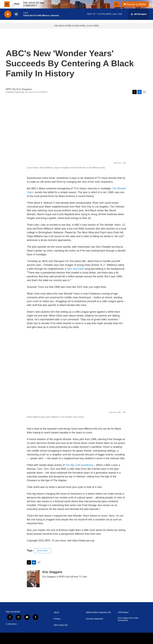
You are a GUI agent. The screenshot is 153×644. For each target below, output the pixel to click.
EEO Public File (61, 625)
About (56, 612)
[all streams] (139, 14)
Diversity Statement (94, 619)
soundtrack (79, 465)
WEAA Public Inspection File (98, 612)
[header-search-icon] (116, 4)
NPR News (42, 551)
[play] (8, 14)
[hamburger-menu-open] (7, 4)
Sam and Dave (75, 269)
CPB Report (123, 612)
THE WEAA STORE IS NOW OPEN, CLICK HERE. (77, 26)
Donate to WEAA (136, 4)
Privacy (57, 619)
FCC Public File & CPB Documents (128, 619)
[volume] (16, 14)
